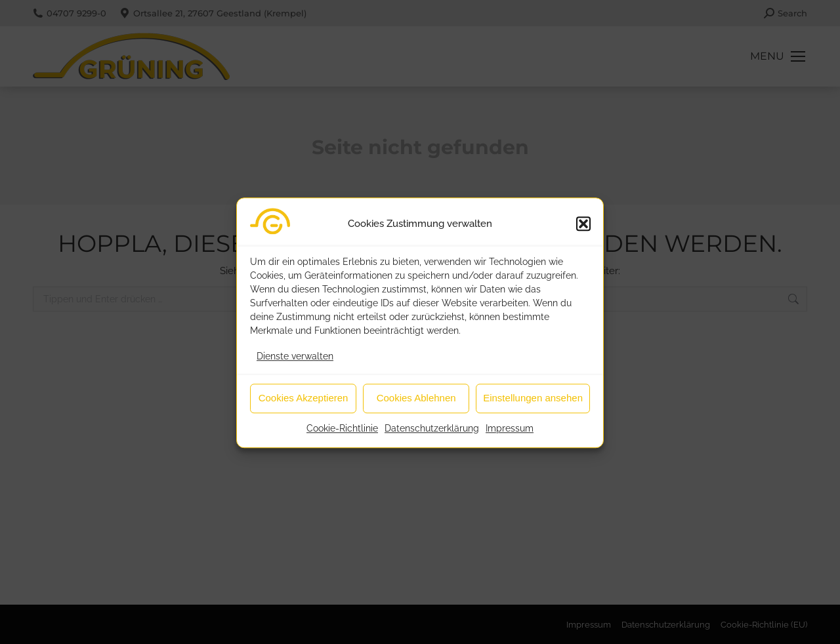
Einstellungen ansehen (533, 405)
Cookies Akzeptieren (304, 405)
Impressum (510, 435)
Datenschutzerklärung (432, 435)
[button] (583, 231)
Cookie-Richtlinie (342, 435)
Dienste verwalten (295, 363)
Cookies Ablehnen (416, 405)
